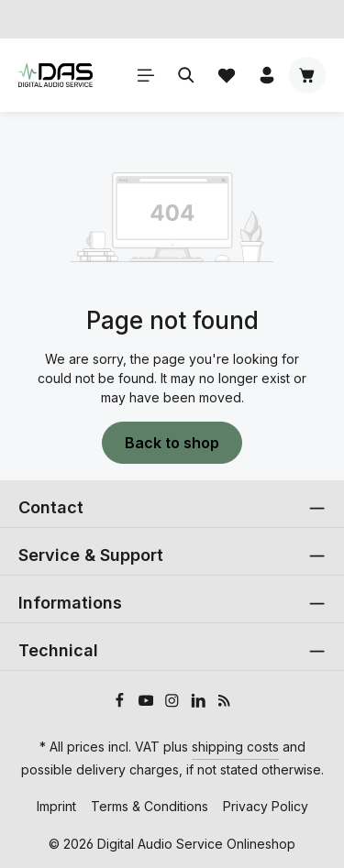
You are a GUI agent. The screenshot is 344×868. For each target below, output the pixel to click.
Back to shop (172, 443)
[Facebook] (122, 703)
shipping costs (235, 747)
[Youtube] (148, 703)
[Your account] (267, 75)
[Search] (186, 75)
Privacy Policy (266, 806)
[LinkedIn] (200, 703)
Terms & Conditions (150, 806)
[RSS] (224, 703)
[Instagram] (174, 703)
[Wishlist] (227, 75)
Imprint (56, 806)
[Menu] (146, 75)
